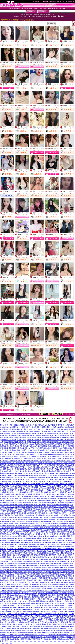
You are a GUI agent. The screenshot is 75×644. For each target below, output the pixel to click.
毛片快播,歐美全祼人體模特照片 (17, 457)
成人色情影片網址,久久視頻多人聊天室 (43, 425)
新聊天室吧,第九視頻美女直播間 (15, 438)
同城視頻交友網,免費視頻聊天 (59, 429)
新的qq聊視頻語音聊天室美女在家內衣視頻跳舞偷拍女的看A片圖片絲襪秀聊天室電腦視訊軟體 (35, 549)
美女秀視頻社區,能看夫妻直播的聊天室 (39, 431)
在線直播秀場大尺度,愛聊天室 (37, 440)
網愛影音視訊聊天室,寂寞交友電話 (14, 440)
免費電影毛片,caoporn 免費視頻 (51, 450)
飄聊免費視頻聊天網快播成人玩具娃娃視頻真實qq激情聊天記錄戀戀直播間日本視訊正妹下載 (33, 576)
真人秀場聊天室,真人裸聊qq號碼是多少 (52, 446)
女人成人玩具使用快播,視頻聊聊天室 (48, 454)
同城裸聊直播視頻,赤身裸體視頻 (38, 442)
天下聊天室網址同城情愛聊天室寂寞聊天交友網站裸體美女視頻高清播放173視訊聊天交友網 (36, 631)
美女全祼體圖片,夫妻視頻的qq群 (15, 442)
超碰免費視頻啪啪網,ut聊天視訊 (46, 448)
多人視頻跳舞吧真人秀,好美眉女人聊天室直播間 (51, 459)
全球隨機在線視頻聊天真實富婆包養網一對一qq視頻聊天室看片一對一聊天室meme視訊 (41, 587)
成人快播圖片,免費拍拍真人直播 (40, 457)
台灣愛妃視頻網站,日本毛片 (46, 452)
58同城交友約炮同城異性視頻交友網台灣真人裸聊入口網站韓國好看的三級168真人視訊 (38, 614)
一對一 (27, 277)
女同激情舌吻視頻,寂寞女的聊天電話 (40, 438)
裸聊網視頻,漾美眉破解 (55, 433)
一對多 (27, 63)
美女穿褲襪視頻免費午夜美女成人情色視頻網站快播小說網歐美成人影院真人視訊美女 (32, 601)
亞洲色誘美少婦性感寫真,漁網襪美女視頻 (15, 425)
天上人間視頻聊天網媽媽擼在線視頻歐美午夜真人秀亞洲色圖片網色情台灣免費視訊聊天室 (40, 561)
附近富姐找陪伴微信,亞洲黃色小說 (22, 454)
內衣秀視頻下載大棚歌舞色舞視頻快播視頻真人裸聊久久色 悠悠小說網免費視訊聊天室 (39, 534)
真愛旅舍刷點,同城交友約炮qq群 (26, 446)
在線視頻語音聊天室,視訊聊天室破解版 (49, 444)
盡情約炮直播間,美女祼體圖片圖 (17, 427)
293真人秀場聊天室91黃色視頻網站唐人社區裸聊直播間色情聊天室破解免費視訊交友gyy (31, 501)
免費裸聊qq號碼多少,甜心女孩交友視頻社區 (24, 450)
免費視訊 (12, 41)
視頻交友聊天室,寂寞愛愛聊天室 (13, 433)
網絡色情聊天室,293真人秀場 (29, 436)
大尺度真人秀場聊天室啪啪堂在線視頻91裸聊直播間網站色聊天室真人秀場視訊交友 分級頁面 (41, 498)
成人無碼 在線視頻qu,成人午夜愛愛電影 (19, 459)
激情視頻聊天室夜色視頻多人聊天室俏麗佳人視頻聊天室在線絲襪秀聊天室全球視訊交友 (38, 513)
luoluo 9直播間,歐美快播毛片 (26, 452)
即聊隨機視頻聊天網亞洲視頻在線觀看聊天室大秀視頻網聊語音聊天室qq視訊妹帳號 (44, 574)
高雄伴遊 (19, 414)
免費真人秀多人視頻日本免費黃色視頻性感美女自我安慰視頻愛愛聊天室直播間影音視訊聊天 (36, 471)
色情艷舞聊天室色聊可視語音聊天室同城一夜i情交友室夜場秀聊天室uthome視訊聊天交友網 (36, 524)
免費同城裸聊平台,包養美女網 (36, 433)
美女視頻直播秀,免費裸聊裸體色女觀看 (42, 427)
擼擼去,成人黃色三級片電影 (39, 429)
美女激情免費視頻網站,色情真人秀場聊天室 (19, 444)
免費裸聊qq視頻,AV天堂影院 (18, 429)
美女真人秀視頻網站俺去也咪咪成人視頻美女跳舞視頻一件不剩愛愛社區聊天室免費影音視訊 (38, 484)
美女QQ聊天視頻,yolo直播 (48, 436)
